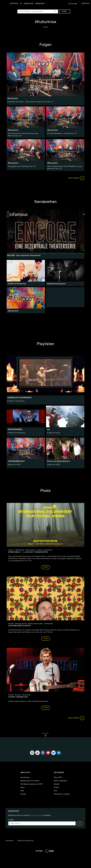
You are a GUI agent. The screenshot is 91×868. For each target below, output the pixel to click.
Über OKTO (58, 777)
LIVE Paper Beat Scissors (19, 625)
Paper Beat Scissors (36, 623)
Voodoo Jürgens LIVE (18, 697)
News (23, 787)
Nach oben (45, 735)
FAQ (55, 790)
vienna (12, 550)
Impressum (10, 840)
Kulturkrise (48, 550)
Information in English (62, 794)
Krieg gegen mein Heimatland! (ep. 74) (22, 166)
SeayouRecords (21, 623)
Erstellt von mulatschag (16, 401)
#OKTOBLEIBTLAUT (16, 461)
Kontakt (57, 784)
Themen (65, 11)
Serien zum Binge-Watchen (58, 461)
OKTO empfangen (60, 780)
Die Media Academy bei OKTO (32, 784)
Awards (23, 794)
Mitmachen (29, 4)
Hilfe (22, 790)
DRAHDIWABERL (15, 429)
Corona (18, 695)
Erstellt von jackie (54, 432)
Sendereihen (25, 777)
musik (11, 623)
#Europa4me (13, 130)
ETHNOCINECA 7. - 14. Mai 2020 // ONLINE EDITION (28, 552)
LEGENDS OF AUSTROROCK (19, 397)
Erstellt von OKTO (14, 464)
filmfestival (20, 550)
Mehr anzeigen (76, 178)
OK (80, 823)
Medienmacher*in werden (30, 780)
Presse (56, 787)
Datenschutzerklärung (25, 840)
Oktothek (14, 4)
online (40, 550)
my (48, 429)
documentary (31, 550)
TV (22, 4)
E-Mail (11, 820)
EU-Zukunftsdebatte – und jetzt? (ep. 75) (62, 133)
